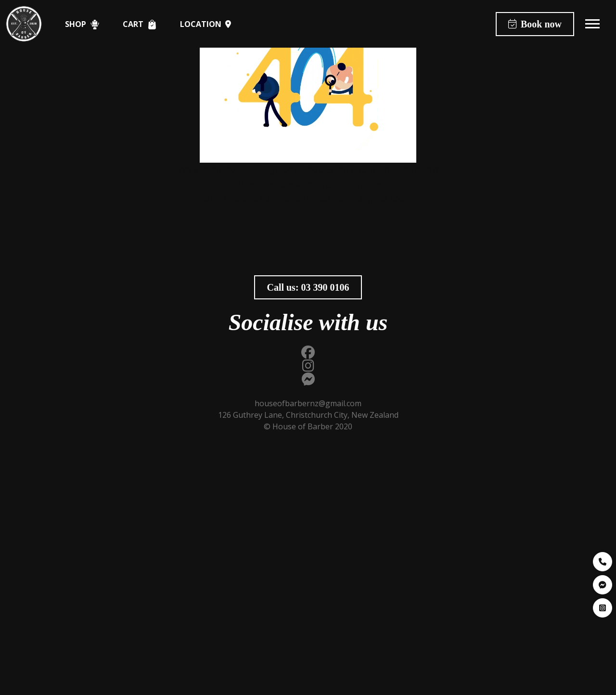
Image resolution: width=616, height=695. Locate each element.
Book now (535, 24)
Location (205, 24)
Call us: (308, 287)
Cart (140, 24)
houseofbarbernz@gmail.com (346, 199)
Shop (82, 24)
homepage (358, 184)
